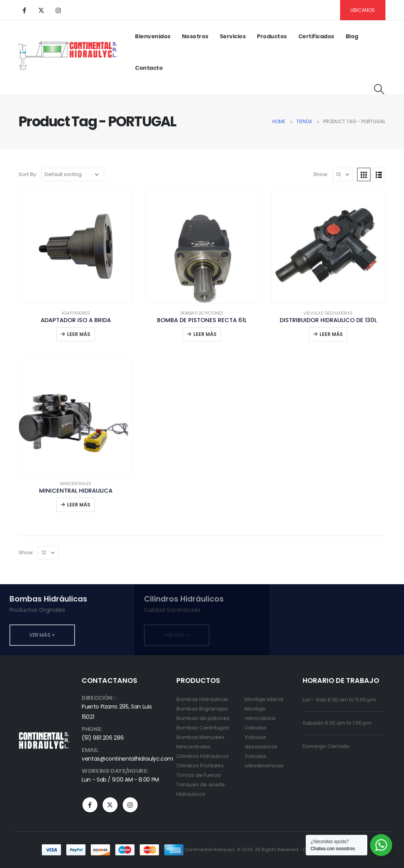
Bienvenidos (153, 36)
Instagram (130, 805)
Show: (321, 174)
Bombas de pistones (202, 313)
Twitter (110, 805)
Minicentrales (76, 484)
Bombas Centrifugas (203, 728)
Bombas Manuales (200, 737)
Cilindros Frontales (200, 766)
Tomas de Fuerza (198, 775)
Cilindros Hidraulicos (203, 756)
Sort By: (28, 174)
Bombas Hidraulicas (202, 699)
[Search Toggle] (379, 89)
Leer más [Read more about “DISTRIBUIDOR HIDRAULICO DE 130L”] (331, 334)
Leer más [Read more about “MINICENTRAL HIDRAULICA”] (79, 505)
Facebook (90, 805)
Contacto (149, 68)
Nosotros (195, 36)
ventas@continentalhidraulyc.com (127, 759)
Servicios (233, 36)
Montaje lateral (264, 699)
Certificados (316, 36)
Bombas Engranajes (202, 709)
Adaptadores (76, 313)
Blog (352, 36)
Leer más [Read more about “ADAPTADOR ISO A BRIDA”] (79, 334)
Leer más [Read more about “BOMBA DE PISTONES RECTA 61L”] (205, 334)
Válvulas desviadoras (328, 313)
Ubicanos (363, 10)
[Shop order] (73, 174)
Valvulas (255, 728)
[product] (76, 246)
